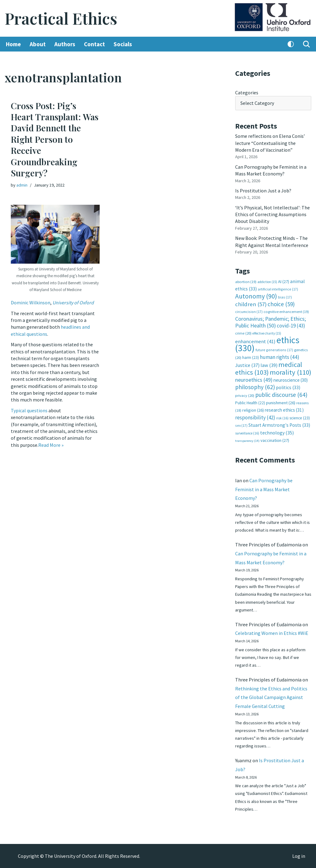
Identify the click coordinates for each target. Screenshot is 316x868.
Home (13, 44)
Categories (247, 93)
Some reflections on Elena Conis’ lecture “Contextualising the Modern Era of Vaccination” (270, 143)
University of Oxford (73, 302)
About (38, 44)
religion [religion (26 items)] (253, 410)
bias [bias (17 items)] (285, 297)
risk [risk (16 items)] (282, 418)
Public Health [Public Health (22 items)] (250, 403)
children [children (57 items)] (251, 304)
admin (22, 185)
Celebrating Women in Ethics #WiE (272, 633)
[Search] (306, 44)
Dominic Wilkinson (31, 302)
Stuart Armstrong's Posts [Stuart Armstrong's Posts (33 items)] (279, 425)
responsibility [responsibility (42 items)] (255, 418)
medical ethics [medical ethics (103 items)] (269, 368)
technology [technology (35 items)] (277, 433)
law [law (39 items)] (269, 365)
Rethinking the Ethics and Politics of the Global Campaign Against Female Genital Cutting (271, 697)
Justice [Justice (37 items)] (247, 365)
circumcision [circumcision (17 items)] (249, 312)
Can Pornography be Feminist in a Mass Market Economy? (264, 489)
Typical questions (29, 410)
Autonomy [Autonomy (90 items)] (256, 296)
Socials (123, 44)
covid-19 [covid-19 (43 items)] (291, 326)
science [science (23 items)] (300, 418)
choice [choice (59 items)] (281, 304)
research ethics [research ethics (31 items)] (284, 410)
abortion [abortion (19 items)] (246, 282)
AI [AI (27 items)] (284, 282)
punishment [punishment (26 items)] (281, 403)
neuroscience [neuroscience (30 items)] (291, 380)
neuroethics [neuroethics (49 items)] (254, 380)
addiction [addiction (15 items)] (267, 282)
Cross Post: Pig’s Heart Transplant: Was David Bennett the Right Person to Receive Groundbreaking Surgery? (55, 139)
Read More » (51, 445)
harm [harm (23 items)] (251, 358)
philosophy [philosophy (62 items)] (255, 387)
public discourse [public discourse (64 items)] (281, 395)
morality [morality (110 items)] (291, 372)
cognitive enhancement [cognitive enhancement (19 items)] (286, 312)
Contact (94, 44)
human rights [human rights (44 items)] (280, 357)
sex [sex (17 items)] (241, 425)
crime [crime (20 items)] (243, 333)
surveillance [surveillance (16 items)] (247, 433)
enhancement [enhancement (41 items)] (255, 341)
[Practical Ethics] (61, 18)
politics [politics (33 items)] (288, 387)
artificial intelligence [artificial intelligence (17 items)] (278, 289)
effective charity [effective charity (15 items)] (267, 333)
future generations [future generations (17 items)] (274, 350)
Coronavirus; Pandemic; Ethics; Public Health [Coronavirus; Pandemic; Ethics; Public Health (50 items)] (270, 322)
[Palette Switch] (291, 44)
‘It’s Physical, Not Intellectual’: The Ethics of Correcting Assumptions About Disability (272, 214)
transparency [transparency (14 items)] (247, 441)
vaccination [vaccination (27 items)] (275, 440)
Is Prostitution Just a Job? (263, 191)
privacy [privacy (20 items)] (245, 395)
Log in (299, 856)
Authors (65, 44)
